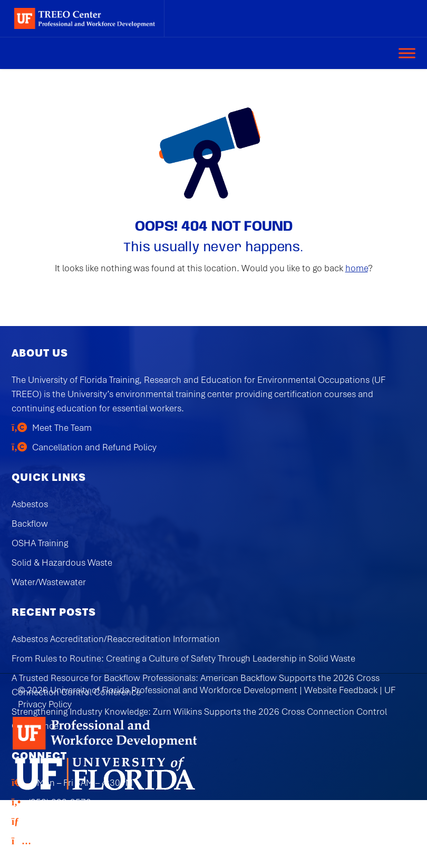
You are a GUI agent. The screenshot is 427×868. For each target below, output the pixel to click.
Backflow (30, 524)
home (357, 268)
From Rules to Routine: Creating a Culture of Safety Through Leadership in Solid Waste (183, 658)
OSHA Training (40, 543)
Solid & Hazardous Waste (62, 563)
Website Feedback (341, 690)
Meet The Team (62, 428)
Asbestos (30, 504)
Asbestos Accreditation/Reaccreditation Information (116, 639)
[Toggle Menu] (407, 53)
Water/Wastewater (49, 582)
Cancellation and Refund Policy (94, 447)
